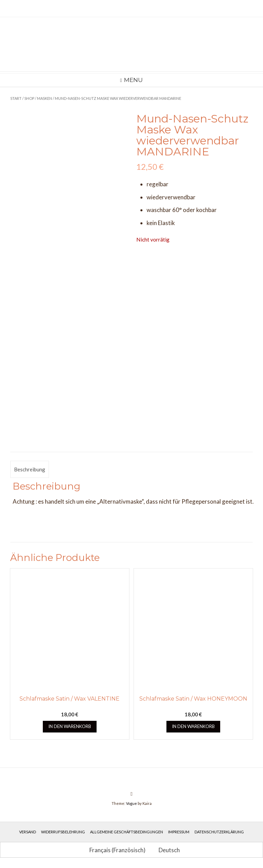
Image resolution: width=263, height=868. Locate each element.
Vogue (131, 803)
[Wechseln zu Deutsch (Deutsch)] (166, 850)
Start (16, 98)
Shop (29, 98)
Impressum (179, 832)
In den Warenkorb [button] (70, 726)
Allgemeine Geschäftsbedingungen (127, 832)
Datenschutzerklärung (219, 832)
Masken (45, 98)
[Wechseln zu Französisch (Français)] (114, 850)
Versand (28, 832)
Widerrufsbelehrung (63, 832)
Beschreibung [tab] (30, 469)
